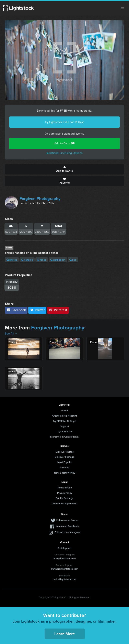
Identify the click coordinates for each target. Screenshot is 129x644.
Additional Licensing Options (65, 153)
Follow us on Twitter (67, 520)
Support (65, 426)
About (65, 410)
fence (42, 260)
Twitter (37, 310)
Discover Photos (65, 452)
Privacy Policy (65, 493)
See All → (11, 334)
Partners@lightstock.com (65, 569)
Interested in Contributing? (64, 437)
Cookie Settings (64, 498)
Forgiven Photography (40, 199)
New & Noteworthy (65, 473)
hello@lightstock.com (65, 579)
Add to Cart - (64, 143)
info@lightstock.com (65, 558)
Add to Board (64, 169)
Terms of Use (64, 488)
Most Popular (65, 462)
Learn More (65, 634)
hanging (27, 260)
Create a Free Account (65, 416)
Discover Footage (64, 457)
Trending (64, 467)
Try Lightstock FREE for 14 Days (64, 122)
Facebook (16, 310)
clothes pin (58, 260)
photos (12, 260)
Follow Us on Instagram (67, 532)
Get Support (64, 548)
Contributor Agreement (64, 503)
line (73, 260)
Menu (122, 8)
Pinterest (58, 310)
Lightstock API (65, 431)
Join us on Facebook (67, 526)
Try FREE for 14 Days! (64, 421)
